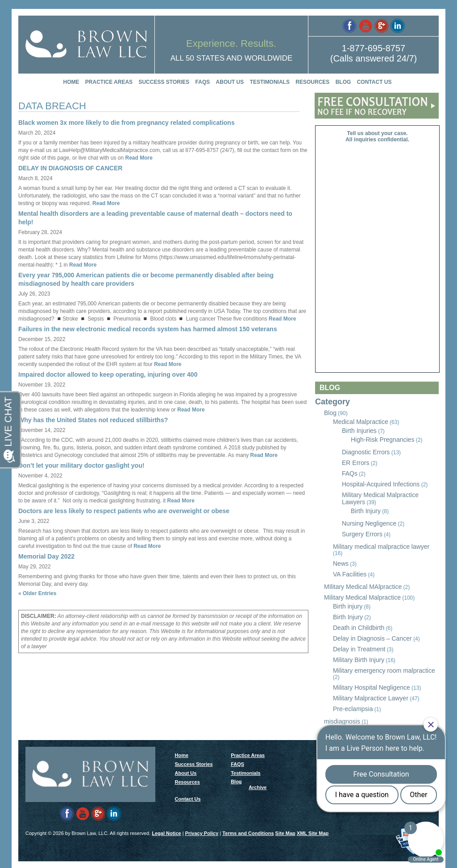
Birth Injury (366, 511)
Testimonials (270, 82)
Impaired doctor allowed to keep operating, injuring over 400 (108, 374)
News (341, 564)
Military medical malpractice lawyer (381, 547)
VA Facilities (350, 574)
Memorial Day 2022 (46, 556)
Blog (343, 82)
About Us (230, 82)
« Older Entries (37, 593)
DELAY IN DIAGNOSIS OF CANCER (70, 168)
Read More (138, 158)
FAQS (203, 82)
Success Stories (164, 82)
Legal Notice (166, 833)
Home (71, 82)
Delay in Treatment (359, 649)
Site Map (285, 833)
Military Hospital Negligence (372, 687)
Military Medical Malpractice (362, 597)
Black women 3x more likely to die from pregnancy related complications (127, 123)
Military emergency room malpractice (384, 671)
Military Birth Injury (359, 660)
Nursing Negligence (369, 523)
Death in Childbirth (359, 628)
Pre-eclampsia (353, 709)
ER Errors (355, 463)
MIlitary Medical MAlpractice (363, 587)
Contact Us (374, 82)
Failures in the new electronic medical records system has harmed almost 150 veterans (148, 329)
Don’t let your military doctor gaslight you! (81, 465)
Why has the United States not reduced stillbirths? (93, 420)
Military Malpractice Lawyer (371, 698)
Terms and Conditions (248, 833)
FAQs (350, 473)
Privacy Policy (202, 833)
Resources (312, 82)
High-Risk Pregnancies (382, 440)
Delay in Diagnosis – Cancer (372, 638)
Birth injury (348, 606)
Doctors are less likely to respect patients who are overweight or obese (124, 511)
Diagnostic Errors (366, 452)
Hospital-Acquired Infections (381, 484)
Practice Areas (109, 82)
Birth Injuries (359, 431)
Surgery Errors (362, 534)
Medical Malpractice (361, 422)
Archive (258, 787)
